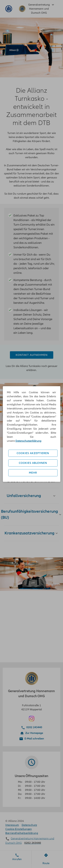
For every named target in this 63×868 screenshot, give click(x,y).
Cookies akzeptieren (33, 453)
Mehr (33, 473)
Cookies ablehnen (33, 463)
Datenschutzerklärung (28, 441)
